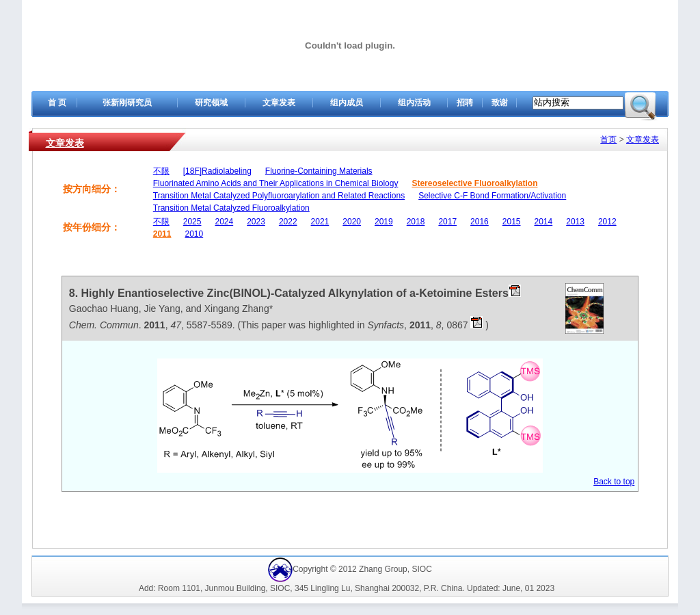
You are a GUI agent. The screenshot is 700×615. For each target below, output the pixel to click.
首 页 (57, 103)
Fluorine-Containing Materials (319, 171)
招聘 (465, 103)
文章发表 (279, 103)
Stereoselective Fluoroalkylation (474, 183)
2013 (575, 222)
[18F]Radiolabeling (217, 171)
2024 (224, 222)
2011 (162, 234)
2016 (480, 222)
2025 (192, 222)
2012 (607, 222)
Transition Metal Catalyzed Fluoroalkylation (231, 208)
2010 (194, 234)
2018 (416, 222)
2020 (352, 222)
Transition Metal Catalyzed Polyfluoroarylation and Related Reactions (279, 196)
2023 (256, 222)
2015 (512, 222)
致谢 (500, 103)
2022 (288, 222)
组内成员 (347, 103)
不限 (161, 171)
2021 (320, 222)
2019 (384, 222)
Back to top (614, 482)
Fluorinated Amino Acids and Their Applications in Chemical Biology (276, 183)
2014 (544, 222)
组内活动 (414, 103)
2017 (447, 222)
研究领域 (211, 103)
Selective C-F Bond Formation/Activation (492, 196)
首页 (608, 140)
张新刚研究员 (127, 103)
